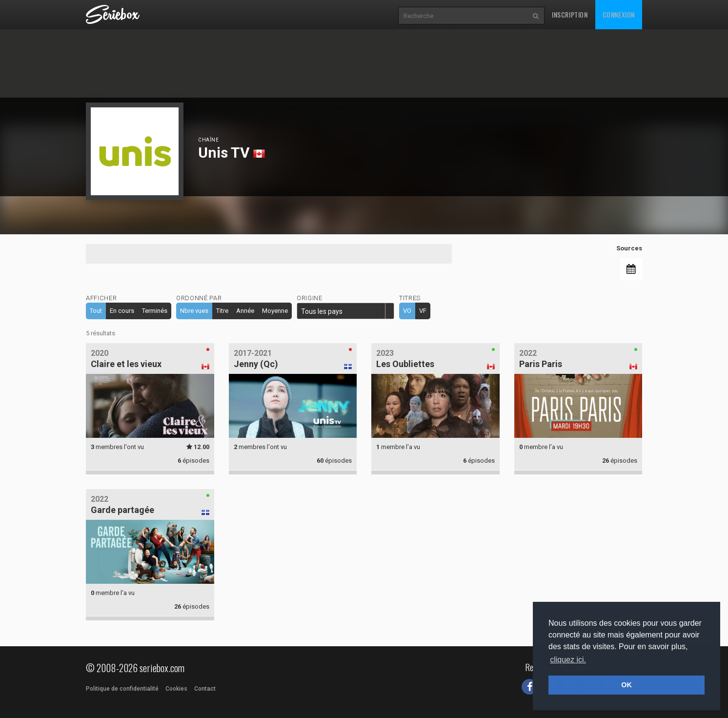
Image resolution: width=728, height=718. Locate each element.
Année (245, 311)
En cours (122, 311)
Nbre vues (194, 311)
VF (423, 311)
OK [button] (627, 685)
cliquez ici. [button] (568, 660)
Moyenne (275, 311)
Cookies (176, 689)
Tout (96, 311)
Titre (222, 311)
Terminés (155, 311)
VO (407, 311)
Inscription (570, 14)
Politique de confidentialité (122, 689)
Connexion (619, 14)
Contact (205, 689)
